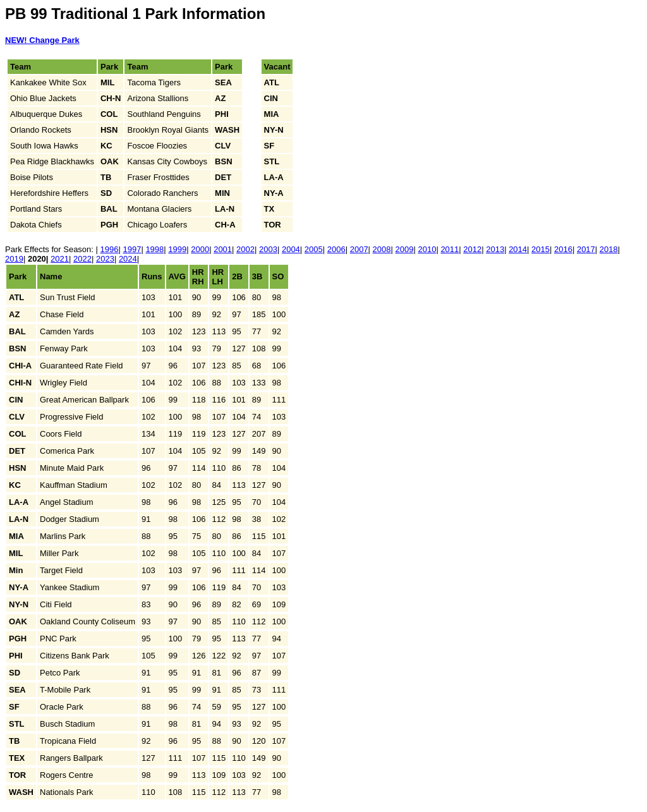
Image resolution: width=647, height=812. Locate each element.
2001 (223, 249)
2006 (336, 249)
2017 (586, 249)
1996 (110, 249)
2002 (245, 249)
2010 (427, 249)
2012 (472, 249)
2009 (405, 249)
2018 (609, 249)
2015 (541, 249)
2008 (382, 249)
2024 (128, 259)
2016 (563, 249)
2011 (450, 249)
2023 (105, 259)
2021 (60, 259)
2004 (291, 249)
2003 (268, 249)
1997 (132, 249)
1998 (154, 249)
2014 (518, 249)
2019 (14, 259)
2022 (82, 259)
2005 (314, 249)
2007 (359, 249)
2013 (495, 249)
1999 (177, 249)
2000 (200, 249)
